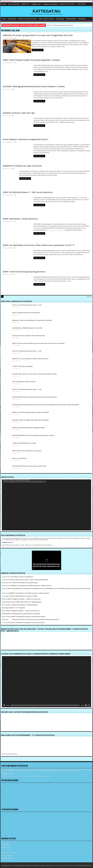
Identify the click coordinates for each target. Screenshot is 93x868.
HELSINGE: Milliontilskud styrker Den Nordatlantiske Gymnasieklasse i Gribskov (33, 435)
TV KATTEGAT (81, 4)
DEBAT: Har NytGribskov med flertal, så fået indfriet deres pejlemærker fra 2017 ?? (39, 245)
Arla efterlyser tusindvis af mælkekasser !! (22, 576)
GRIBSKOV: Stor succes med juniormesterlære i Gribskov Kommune (30, 358)
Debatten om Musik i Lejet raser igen (19, 112)
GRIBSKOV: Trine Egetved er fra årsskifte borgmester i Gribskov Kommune (31, 585)
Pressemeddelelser (71, 19)
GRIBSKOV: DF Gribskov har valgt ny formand (22, 165)
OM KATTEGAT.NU (14, 4)
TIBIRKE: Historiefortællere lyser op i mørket (24, 443)
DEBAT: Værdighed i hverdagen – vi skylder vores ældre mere (24, 598)
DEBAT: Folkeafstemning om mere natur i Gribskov (24, 596)
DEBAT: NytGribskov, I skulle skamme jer (20, 218)
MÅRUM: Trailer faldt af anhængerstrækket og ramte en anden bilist (31, 412)
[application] (46, 504)
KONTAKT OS (25, 4)
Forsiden (4, 4)
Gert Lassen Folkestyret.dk (11, 619)
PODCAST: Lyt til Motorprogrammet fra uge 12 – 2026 (27, 389)
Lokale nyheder (12, 19)
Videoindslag (82, 19)
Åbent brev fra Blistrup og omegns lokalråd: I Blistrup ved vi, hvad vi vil (40, 619)
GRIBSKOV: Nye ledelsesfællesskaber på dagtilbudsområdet (29, 427)
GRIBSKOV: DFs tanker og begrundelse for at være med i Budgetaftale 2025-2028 (38, 35)
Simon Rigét (5, 607)
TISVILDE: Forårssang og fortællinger (23, 366)
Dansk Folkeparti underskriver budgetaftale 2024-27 (26, 139)
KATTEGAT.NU (47, 11)
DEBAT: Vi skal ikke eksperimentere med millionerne (60, 25)
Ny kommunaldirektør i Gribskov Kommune (24, 381)
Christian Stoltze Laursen (8, 601)
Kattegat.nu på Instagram (50, 4)
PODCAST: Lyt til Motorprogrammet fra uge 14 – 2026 (27, 304)
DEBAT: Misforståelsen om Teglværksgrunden (29, 601)
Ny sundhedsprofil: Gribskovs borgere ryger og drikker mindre (29, 466)
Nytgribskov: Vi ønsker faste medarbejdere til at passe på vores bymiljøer (32, 320)
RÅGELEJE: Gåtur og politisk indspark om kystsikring (26, 613)
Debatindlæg (60, 19)
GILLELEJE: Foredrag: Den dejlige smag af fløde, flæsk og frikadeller (31, 420)
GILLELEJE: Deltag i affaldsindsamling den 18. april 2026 (27, 327)
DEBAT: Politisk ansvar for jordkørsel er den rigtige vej (27, 450)
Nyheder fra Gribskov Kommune (27, 19)
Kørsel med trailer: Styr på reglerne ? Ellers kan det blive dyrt (28, 335)
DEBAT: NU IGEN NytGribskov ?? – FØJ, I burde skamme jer (28, 192)
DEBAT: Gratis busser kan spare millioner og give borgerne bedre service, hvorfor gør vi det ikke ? (39, 343)
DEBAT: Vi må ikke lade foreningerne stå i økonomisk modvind (29, 616)
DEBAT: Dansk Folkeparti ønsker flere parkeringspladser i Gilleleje (31, 59)
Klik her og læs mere (38, 50)
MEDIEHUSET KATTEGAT (67, 4)
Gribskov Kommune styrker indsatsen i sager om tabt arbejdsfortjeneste (29, 579)
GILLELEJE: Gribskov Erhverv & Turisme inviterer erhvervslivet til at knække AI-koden (35, 374)
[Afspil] (4, 705)
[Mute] (86, 705)
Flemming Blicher (7, 613)
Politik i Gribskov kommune (46, 19)
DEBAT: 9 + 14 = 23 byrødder (17, 607)
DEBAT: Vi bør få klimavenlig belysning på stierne (24, 271)
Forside (3, 19)
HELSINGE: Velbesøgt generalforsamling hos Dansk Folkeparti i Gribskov (34, 86)
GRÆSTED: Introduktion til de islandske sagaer (25, 582)
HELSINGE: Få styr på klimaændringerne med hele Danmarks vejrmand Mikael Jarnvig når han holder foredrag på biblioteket (46, 404)
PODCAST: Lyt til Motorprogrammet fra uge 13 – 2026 (27, 350)
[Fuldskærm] (89, 705)
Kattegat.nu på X (36, 4)
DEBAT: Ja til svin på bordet (20, 458)
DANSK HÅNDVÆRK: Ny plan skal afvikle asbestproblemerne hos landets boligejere (35, 396)
